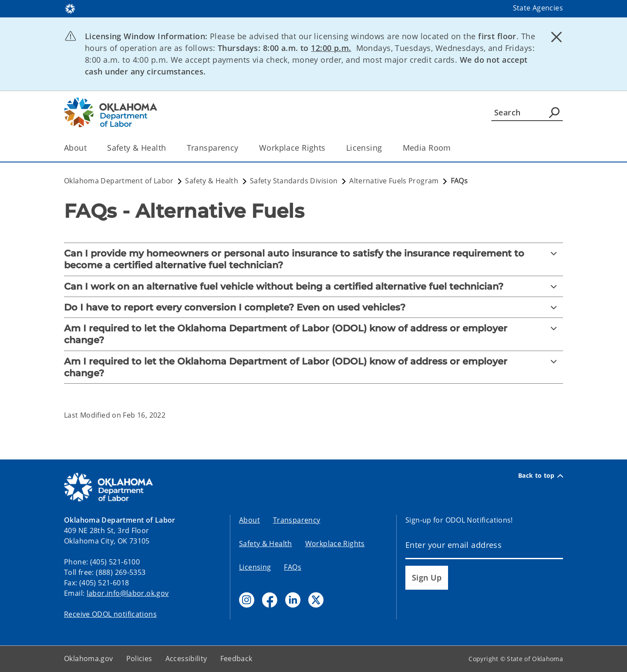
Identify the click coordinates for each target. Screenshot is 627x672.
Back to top (541, 476)
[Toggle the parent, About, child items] (89, 148)
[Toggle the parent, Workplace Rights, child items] (329, 148)
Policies (139, 658)
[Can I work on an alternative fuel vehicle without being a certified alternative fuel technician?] (313, 286)
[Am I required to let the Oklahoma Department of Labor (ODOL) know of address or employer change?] (313, 334)
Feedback (236, 658)
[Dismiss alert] (556, 37)
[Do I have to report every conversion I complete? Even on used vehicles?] (313, 307)
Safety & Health (266, 544)
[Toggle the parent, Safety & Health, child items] (169, 148)
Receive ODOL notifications (110, 614)
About (249, 520)
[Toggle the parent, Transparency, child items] (241, 148)
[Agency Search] (554, 112)
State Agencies (538, 8)
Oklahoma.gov (89, 658)
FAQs (293, 567)
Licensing (255, 567)
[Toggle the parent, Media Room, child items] (454, 148)
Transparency (297, 520)
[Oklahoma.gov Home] (70, 8)
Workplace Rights (335, 544)
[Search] (527, 112)
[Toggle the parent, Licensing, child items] (385, 148)
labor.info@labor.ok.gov (128, 593)
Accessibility (186, 658)
